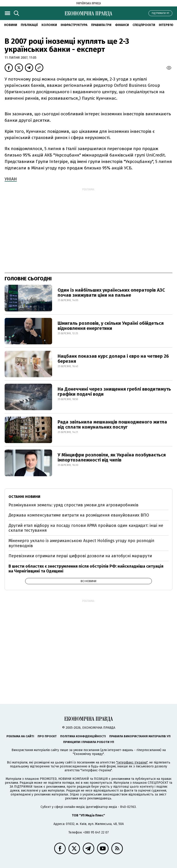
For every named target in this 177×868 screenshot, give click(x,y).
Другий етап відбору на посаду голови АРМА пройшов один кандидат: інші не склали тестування (86, 528)
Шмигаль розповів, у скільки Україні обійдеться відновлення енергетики (111, 326)
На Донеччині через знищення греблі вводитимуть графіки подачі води (114, 392)
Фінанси (122, 25)
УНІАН (11, 179)
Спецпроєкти (144, 25)
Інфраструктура (74, 25)
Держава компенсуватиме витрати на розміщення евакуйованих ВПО (79, 515)
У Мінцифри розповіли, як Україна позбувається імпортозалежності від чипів (112, 457)
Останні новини (24, 497)
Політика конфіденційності (83, 736)
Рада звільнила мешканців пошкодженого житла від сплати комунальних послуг (112, 424)
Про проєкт (47, 736)
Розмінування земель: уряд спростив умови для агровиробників (74, 505)
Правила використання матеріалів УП (140, 736)
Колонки (49, 25)
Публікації (29, 25)
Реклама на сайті (20, 736)
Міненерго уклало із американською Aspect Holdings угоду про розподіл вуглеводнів (81, 543)
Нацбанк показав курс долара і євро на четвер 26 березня (113, 359)
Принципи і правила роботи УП (89, 742)
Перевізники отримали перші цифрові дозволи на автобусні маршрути (80, 556)
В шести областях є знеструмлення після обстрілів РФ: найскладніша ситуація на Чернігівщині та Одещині (86, 569)
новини (11, 25)
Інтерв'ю (166, 25)
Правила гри (101, 25)
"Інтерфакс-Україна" (132, 762)
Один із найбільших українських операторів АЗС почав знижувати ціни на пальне (111, 293)
